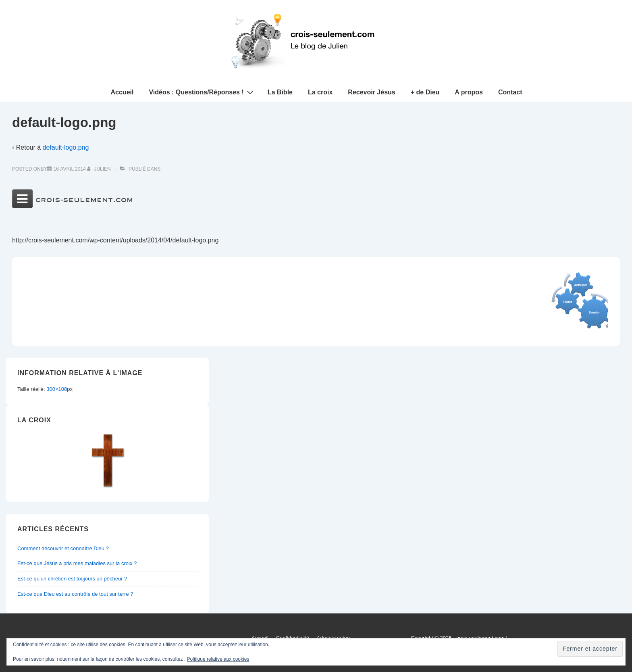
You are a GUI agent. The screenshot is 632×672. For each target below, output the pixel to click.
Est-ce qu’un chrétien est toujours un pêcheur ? (72, 579)
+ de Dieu (425, 92)
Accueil (122, 92)
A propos (469, 92)
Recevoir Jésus (371, 92)
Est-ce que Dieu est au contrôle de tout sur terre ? (75, 594)
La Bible (280, 92)
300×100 (57, 389)
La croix (320, 92)
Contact (510, 92)
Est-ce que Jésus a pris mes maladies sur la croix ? (77, 563)
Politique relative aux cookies (218, 659)
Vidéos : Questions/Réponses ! (202, 92)
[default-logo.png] (70, 169)
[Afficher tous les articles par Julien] (100, 169)
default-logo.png (66, 147)
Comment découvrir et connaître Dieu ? (63, 548)
